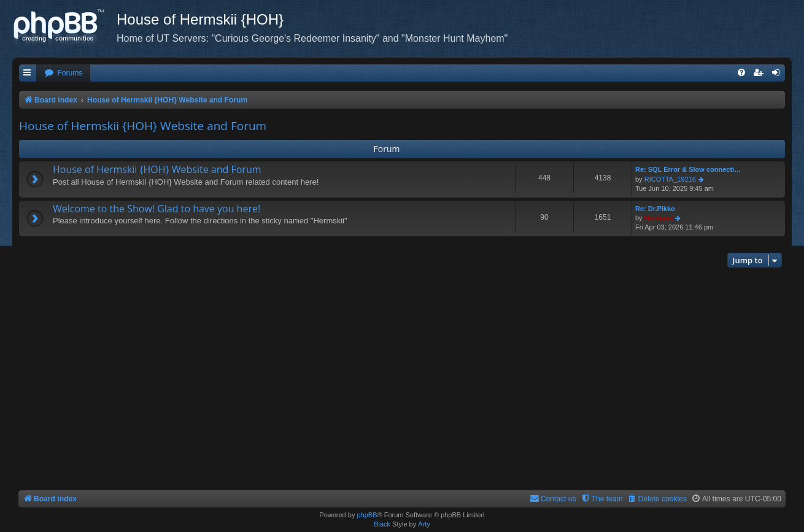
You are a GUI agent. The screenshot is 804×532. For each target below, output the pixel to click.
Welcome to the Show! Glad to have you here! (157, 209)
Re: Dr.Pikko (655, 209)
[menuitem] (63, 73)
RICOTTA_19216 (670, 179)
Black (382, 524)
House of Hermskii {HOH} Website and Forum (143, 126)
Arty (424, 524)
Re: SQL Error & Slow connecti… (688, 169)
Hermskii (659, 218)
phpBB (367, 515)
